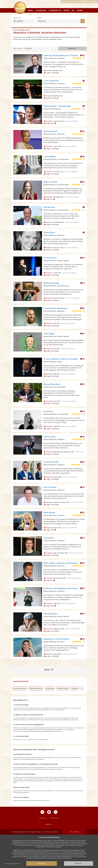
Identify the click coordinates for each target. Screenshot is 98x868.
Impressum (43, 818)
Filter (72, 49)
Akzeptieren (42, 863)
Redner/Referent (36, 688)
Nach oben (74, 832)
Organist (75, 688)
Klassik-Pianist (63, 688)
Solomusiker (41, 10)
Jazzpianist (50, 688)
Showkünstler (55, 10)
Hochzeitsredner (20, 688)
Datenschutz (55, 818)
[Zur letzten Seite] (49, 670)
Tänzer (66, 10)
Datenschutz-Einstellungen (12, 864)
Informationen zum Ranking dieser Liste (76, 662)
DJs (73, 10)
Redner (80, 10)
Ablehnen (79, 863)
